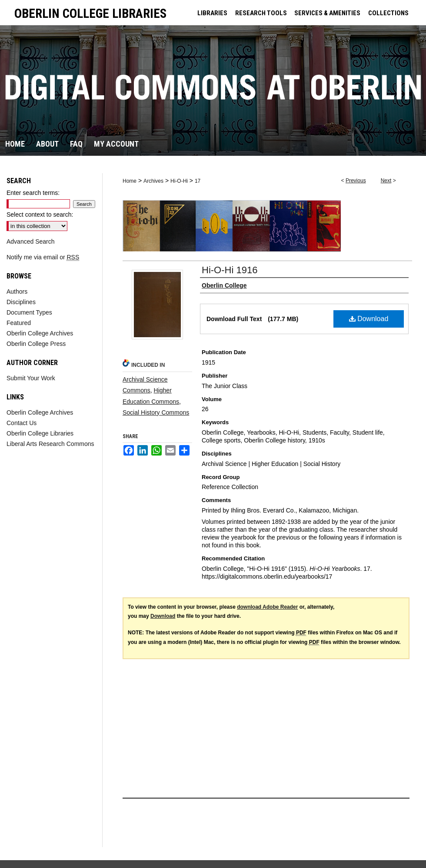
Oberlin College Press (36, 344)
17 (198, 181)
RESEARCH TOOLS (261, 13)
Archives (153, 181)
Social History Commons (156, 412)
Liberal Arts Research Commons (50, 444)
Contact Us (22, 423)
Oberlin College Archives (40, 333)
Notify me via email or (43, 257)
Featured (19, 323)
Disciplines (21, 302)
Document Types (29, 312)
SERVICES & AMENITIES (327, 13)
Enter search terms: (33, 193)
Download (369, 319)
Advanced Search (31, 241)
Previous (356, 181)
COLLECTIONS (388, 13)
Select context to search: (40, 214)
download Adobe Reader (267, 607)
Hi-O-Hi (179, 181)
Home (130, 181)
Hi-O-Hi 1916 (230, 270)
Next (386, 181)
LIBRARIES (212, 13)
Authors (17, 292)
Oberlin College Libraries (40, 433)
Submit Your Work (31, 378)
